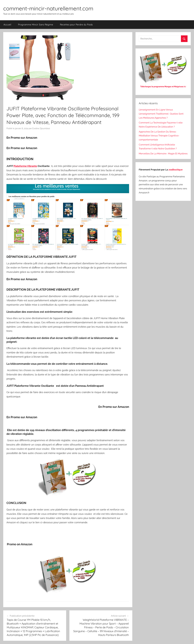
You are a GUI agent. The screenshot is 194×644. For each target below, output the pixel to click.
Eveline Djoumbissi (41, 128)
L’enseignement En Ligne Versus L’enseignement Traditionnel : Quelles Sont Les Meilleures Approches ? (161, 114)
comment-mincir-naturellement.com (48, 8)
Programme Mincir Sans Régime (36, 25)
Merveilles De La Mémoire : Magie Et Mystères (163, 154)
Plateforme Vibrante (25, 166)
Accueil (7, 25)
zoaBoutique (176, 170)
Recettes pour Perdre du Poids (76, 25)
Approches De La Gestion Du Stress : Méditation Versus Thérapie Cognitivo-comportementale (159, 136)
